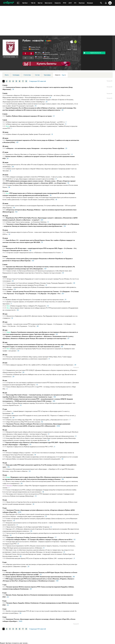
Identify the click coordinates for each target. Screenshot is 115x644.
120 (33, 261)
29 (12, 413)
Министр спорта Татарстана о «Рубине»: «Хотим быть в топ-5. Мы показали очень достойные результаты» (40, 436)
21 (50, 97)
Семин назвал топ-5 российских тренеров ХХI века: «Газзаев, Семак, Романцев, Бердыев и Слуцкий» (39, 283)
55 (23, 372)
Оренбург (48, 53)
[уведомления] (106, 3)
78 (51, 195)
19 (35, 455)
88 (74, 577)
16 (34, 504)
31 (54, 116)
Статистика (27, 75)
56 (9, 187)
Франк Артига (35, 49)
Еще (64, 75)
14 (11, 535)
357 (63, 294)
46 (18, 310)
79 (13, 89)
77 (56, 537)
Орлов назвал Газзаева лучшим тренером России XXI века (25, 285)
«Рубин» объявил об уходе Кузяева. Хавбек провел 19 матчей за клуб (28, 134)
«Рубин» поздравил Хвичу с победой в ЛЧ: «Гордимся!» (28, 306)
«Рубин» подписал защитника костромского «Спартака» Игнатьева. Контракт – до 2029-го (35, 122)
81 (63, 273)
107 (17, 142)
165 (54, 401)
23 (66, 148)
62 (30, 250)
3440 (21, 621)
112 (74, 539)
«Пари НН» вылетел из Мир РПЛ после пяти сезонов (23, 422)
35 (49, 440)
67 (68, 338)
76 (14, 208)
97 (8, 159)
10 (9, 234)
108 (57, 581)
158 (55, 397)
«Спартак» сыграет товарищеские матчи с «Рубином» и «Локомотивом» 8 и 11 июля (33, 253)
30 (8, 605)
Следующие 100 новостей (37, 81)
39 (13, 167)
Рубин (39, 53)
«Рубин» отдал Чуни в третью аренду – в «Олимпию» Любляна (26, 222)
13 (48, 306)
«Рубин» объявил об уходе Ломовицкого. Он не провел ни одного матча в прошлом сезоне (35, 300)
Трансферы (47, 75)
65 (57, 334)
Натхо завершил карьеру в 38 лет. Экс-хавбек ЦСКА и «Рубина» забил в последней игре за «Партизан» (40, 365)
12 (52, 134)
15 (36, 106)
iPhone (69, 50)
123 (65, 226)
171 (30, 445)
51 (42, 242)
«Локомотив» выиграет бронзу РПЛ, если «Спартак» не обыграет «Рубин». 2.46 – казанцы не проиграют (39, 558)
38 (38, 326)
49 (74, 283)
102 (16, 212)
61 (13, 281)
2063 (58, 426)
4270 (20, 512)
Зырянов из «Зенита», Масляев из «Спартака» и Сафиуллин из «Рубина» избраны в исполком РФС (38, 154)
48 (63, 110)
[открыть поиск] (101, 3)
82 (62, 347)
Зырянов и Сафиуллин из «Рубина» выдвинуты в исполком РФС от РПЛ (30, 447)
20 (13, 377)
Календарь (16, 75)
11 (66, 124)
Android (75, 50)
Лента (7, 75)
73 (41, 575)
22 (47, 102)
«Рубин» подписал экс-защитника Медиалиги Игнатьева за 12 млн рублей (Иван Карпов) (35, 124)
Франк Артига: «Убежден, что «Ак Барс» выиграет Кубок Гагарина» (28, 527)
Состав (37, 75)
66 (63, 479)
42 (62, 459)
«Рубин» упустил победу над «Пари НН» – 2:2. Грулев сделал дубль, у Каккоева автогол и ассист (37, 420)
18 (56, 200)
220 (42, 220)
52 (42, 422)
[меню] (18, 3)
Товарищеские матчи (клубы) (50, 54)
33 (18, 351)
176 (8, 467)
